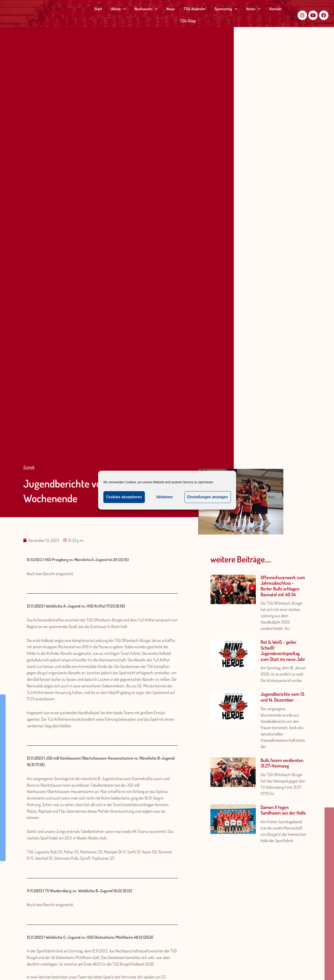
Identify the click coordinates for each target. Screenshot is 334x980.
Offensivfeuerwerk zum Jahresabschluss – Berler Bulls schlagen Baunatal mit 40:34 (283, 586)
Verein (253, 9)
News (171, 9)
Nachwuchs (146, 9)
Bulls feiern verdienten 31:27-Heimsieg (282, 763)
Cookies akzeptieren (124, 497)
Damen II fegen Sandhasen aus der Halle (283, 810)
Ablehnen (164, 497)
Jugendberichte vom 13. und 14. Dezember (283, 697)
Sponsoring (226, 9)
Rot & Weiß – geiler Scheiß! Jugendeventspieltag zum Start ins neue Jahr (283, 650)
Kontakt (276, 9)
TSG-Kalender (195, 9)
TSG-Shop (188, 21)
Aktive (118, 9)
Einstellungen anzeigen (208, 497)
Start (98, 9)
